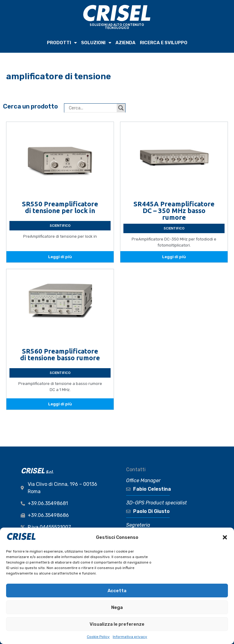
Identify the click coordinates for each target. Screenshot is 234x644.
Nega (117, 607)
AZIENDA (126, 43)
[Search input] (92, 108)
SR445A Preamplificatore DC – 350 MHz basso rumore (174, 210)
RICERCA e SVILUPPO (164, 43)
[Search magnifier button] (121, 108)
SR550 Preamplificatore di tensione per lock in (60, 207)
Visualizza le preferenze (117, 624)
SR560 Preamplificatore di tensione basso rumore (60, 354)
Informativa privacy (130, 637)
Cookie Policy (98, 637)
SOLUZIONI (96, 43)
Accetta (117, 591)
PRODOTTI (62, 43)
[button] (225, 537)
